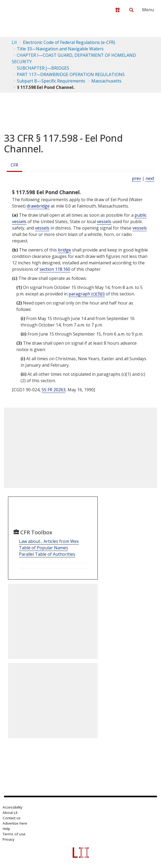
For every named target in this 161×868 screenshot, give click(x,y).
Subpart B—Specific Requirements (51, 81)
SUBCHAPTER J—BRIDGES (43, 68)
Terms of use (14, 834)
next (150, 178)
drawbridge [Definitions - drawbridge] (38, 206)
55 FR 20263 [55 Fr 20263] (54, 390)
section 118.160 (55, 269)
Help (6, 829)
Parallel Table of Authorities (47, 554)
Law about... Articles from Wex (49, 541)
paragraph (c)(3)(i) (87, 294)
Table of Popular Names (44, 548)
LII (14, 42)
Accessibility (13, 807)
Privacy (9, 839)
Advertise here (15, 823)
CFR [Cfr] (14, 165)
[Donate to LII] (117, 10)
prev (136, 178)
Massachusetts (106, 81)
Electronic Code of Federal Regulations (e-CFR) (69, 42)
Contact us (12, 818)
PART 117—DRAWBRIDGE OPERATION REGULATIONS (71, 74)
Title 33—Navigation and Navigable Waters (60, 49)
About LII (10, 813)
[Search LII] (131, 10)
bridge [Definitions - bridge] (64, 250)
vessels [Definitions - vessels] (104, 221)
